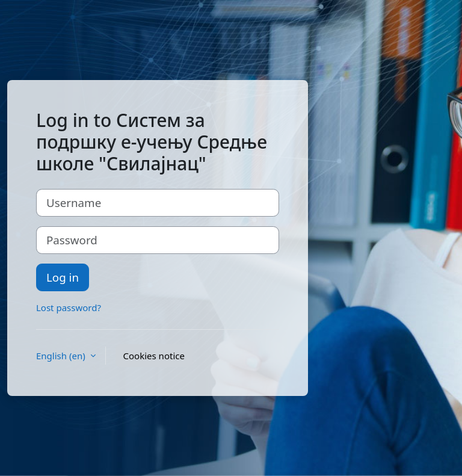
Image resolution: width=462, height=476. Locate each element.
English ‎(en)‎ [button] (62, 356)
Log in (63, 277)
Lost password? (69, 308)
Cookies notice (154, 356)
